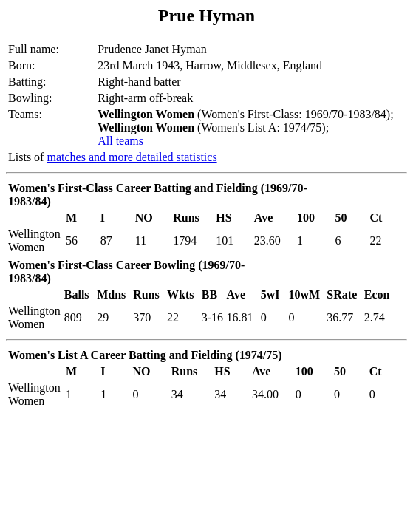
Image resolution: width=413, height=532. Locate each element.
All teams (120, 141)
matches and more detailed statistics (132, 157)
